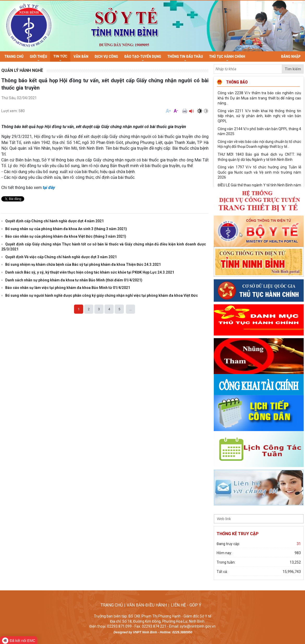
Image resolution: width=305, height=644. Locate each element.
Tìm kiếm (293, 69)
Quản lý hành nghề (22, 70)
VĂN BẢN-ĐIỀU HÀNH (147, 605)
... (130, 309)
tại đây (49, 188)
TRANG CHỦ (112, 605)
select (298, 519)
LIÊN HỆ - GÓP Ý (188, 605)
